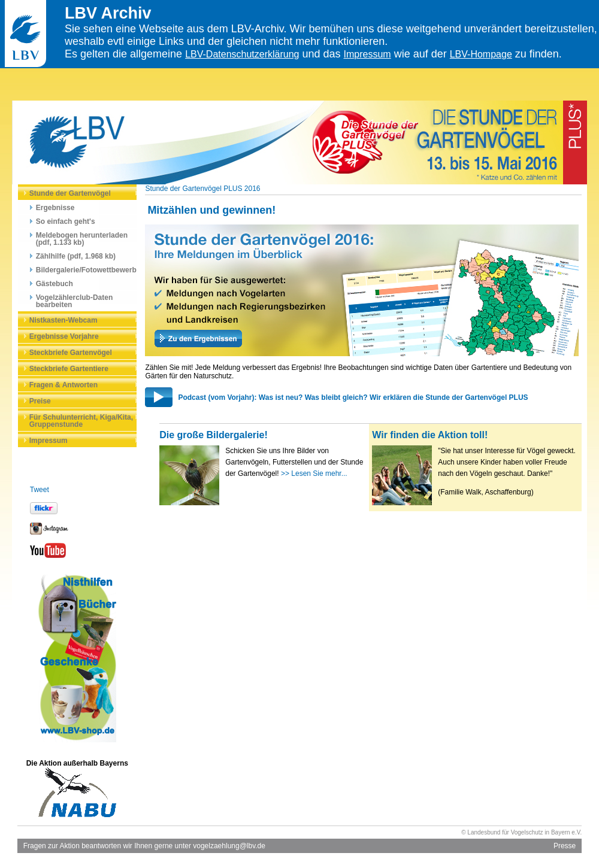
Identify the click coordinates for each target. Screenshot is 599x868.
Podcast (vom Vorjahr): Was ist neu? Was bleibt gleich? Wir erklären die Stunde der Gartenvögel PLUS (353, 397)
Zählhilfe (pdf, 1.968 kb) (76, 256)
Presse (565, 846)
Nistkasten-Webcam (63, 320)
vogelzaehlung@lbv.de (229, 846)
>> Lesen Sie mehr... (314, 474)
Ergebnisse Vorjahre (64, 336)
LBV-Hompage (481, 54)
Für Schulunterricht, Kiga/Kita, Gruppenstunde (81, 421)
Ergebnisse (55, 208)
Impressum (367, 54)
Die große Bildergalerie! (214, 435)
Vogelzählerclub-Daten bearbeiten (74, 301)
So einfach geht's (66, 221)
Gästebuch (55, 284)
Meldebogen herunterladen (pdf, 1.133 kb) (82, 239)
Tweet (40, 490)
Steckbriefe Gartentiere (69, 369)
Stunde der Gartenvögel (70, 193)
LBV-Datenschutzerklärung (242, 54)
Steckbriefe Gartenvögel (71, 353)
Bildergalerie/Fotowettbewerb (86, 270)
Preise (40, 401)
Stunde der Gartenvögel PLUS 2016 (202, 189)
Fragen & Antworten (63, 385)
